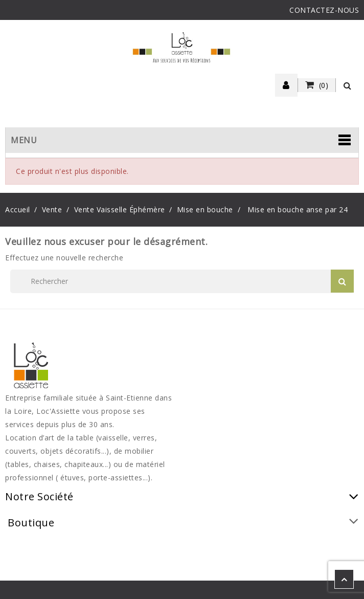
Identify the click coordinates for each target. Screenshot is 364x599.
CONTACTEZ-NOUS (324, 10)
